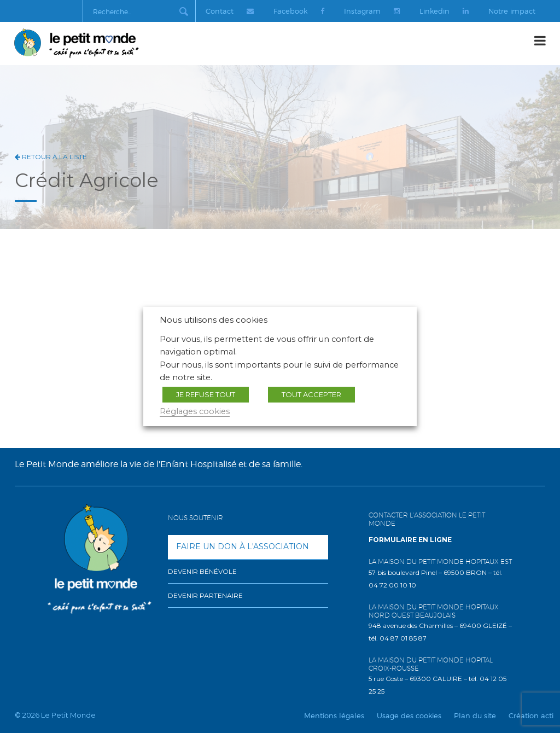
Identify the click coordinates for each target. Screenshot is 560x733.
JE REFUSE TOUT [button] (206, 394)
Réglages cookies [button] (195, 411)
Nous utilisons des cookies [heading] (214, 320)
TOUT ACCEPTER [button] (311, 394)
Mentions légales (334, 715)
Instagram (370, 11)
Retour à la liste (51, 157)
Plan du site (475, 715)
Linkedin (443, 11)
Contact (227, 11)
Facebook (297, 11)
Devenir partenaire (205, 595)
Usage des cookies (409, 715)
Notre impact (511, 11)
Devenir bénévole (202, 571)
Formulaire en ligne (410, 540)
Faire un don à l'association (243, 546)
